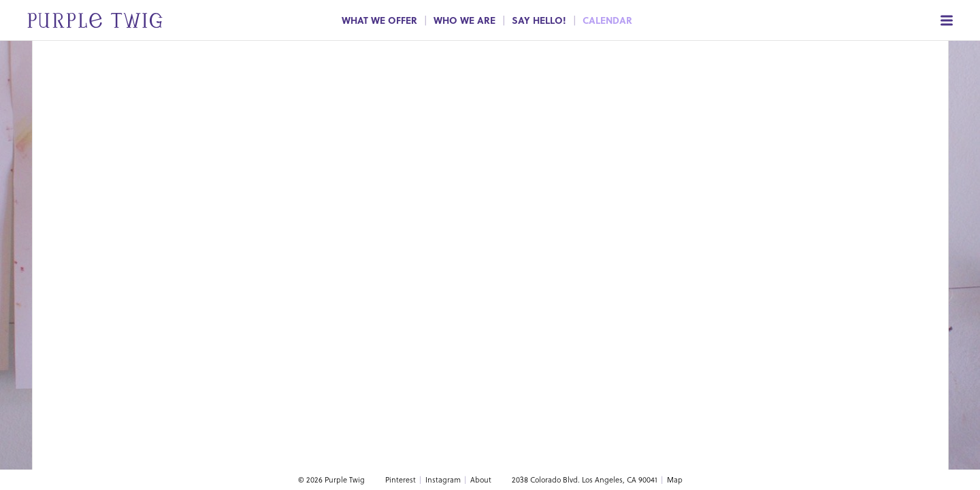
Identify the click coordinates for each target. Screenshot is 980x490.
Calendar (607, 20)
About (481, 479)
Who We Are (464, 20)
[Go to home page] (81, 20)
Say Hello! (539, 20)
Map (675, 479)
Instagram (443, 479)
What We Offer (379, 20)
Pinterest (401, 479)
